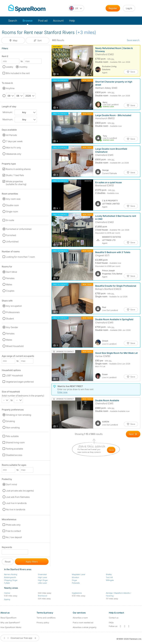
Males (9, 284)
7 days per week (14, 141)
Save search (133, 40)
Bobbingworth (10, 577)
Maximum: (8, 119)
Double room (12, 205)
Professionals (13, 312)
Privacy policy (43, 622)
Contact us (114, 618)
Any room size (13, 199)
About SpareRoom (8, 618)
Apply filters (32, 562)
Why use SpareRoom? (10, 622)
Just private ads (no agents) (20, 491)
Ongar (75, 580)
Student (10, 319)
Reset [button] (8, 562)
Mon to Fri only (14, 148)
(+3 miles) (86, 32)
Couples (10, 291)
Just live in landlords (16, 503)
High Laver (43, 577)
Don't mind (11, 484)
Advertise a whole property (85, 627)
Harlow (7, 593)
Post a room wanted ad (83, 622)
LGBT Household (14, 376)
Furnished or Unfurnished (19, 229)
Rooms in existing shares (18, 169)
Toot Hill (109, 577)
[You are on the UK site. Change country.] (76, 8)
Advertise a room (80, 618)
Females (10, 278)
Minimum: (8, 112)
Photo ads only (13, 525)
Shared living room (15, 442)
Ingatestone (77, 593)
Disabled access (14, 455)
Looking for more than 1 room (20, 257)
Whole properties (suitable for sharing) (16, 183)
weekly (10, 67)
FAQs (111, 622)
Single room (12, 212)
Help (72, 21)
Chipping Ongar (11, 580)
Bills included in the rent (18, 73)
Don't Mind (11, 272)
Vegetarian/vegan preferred (20, 382)
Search (13, 21)
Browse (28, 21)
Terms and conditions (46, 618)
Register (113, 8)
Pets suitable (12, 436)
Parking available (14, 449)
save (111, 450)
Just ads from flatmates (18, 497)
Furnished (11, 235)
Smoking (10, 421)
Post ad (43, 21)
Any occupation (14, 306)
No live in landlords (16, 509)
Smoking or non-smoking (19, 415)
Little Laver (42, 583)
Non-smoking (13, 427)
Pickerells (76, 583)
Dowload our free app (20, 638)
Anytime (10, 88)
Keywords (7, 548)
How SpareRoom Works (11, 627)
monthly (23, 67)
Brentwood (43, 596)
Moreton (75, 577)
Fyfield (7, 583)
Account (58, 21)
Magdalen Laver (79, 574)
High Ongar (43, 580)
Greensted (42, 574)
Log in (129, 8)
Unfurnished (12, 242)
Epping (7, 599)
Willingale (110, 580)
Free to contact (13, 531)
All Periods (11, 135)
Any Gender (12, 327)
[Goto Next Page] (133, 434)
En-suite (10, 220)
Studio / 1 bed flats (15, 175)
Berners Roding (11, 574)
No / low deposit (14, 537)
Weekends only (14, 154)
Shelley (109, 574)
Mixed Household (15, 346)
